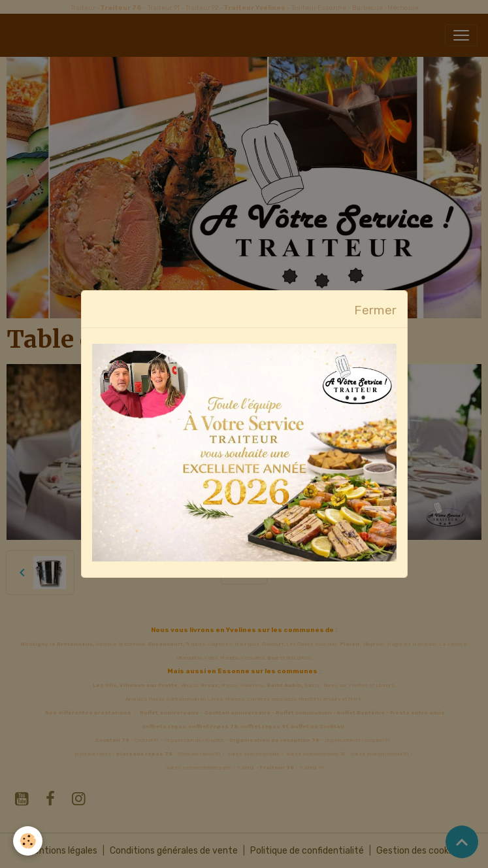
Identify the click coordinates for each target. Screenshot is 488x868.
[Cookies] (28, 841)
